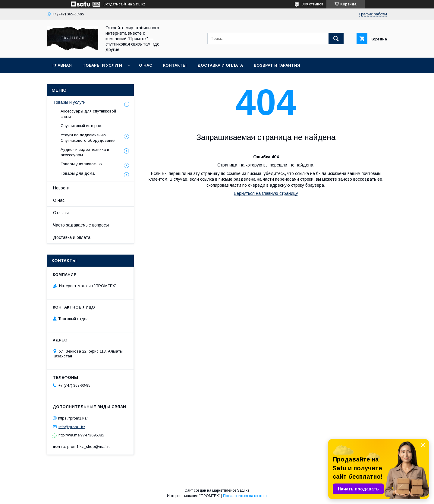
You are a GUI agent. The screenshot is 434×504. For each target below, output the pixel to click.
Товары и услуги (102, 65)
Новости (61, 188)
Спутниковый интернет (82, 126)
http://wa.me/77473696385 (81, 435)
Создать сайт (115, 4)
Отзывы (61, 213)
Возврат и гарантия (277, 65)
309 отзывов (313, 4)
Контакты (175, 65)
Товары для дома (78, 173)
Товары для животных (82, 164)
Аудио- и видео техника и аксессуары (85, 152)
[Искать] (336, 39)
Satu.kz (243, 490)
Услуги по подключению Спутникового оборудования (88, 138)
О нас (146, 65)
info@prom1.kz (72, 427)
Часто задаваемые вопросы (81, 225)
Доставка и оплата (220, 65)
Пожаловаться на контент (245, 496)
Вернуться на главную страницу (266, 193)
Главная (62, 65)
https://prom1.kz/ (73, 418)
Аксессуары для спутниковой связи (88, 114)
